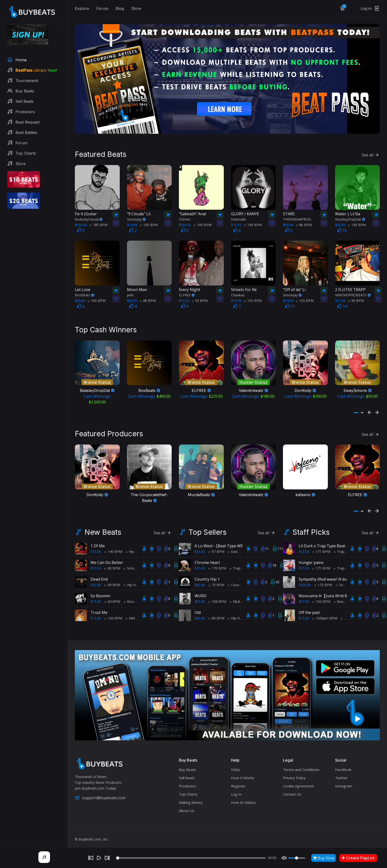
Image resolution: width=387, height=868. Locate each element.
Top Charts (188, 788)
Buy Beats (187, 764)
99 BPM (112, 579)
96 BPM (356, 297)
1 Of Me (98, 540)
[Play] (99, 858)
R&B (235, 596)
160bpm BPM (325, 612)
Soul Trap (345, 579)
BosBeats (84, 292)
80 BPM (112, 562)
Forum (102, 8)
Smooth (132, 562)
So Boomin (100, 590)
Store (136, 8)
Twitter (341, 772)
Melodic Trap (137, 612)
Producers (188, 780)
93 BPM (200, 297)
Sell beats (187, 772)
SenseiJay (136, 216)
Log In (236, 788)
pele (130, 292)
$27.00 (304, 596)
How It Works (243, 772)
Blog (120, 8)
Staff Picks (311, 526)
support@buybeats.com (100, 792)
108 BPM (217, 596)
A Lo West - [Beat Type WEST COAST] (229, 540)
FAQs (236, 764)
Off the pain (309, 607)
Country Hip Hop (242, 579)
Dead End (99, 573)
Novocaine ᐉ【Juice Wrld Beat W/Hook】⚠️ (338, 590)
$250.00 (305, 579)
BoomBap (133, 596)
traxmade (239, 216)
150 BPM (149, 222)
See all (371, 152)
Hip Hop (134, 546)
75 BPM (216, 579)
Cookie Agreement (298, 780)
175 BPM (323, 579)
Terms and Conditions (301, 764)
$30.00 (96, 579)
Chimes (185, 216)
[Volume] (297, 858)
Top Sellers (208, 526)
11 (290, 303)
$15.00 (96, 546)
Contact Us (292, 788)
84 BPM (112, 596)
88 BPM (148, 297)
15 (342, 228)
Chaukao (238, 292)
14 (342, 303)
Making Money (191, 797)
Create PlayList (358, 858)
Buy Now (324, 858)
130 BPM (357, 222)
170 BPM (217, 562)
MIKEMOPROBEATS (353, 292)
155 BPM (253, 297)
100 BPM (203, 222)
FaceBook (343, 764)
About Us (187, 805)
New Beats (103, 526)
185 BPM (99, 222)
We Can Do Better (107, 557)
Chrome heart (207, 557)
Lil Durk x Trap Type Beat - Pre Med (331, 540)
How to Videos (243, 797)
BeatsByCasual (89, 216)
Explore (82, 8)
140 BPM (253, 222)
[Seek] (191, 858)
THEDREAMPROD (297, 216)
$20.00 (200, 579)
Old (198, 607)
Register (238, 780)
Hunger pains (311, 557)
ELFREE (187, 292)
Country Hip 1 (207, 573)
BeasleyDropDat (350, 216)
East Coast (238, 546)
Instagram (344, 780)
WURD (201, 590)
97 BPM (216, 546)
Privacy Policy (294, 772)
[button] (356, 408)
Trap (235, 562)
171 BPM (321, 546)
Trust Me (99, 607)
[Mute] (284, 858)
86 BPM (304, 222)
